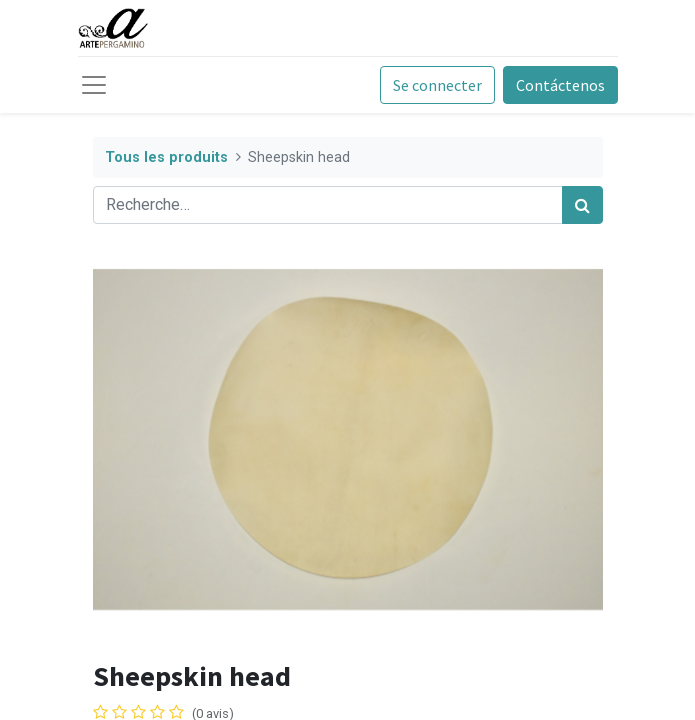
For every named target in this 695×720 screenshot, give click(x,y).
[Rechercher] (582, 205)
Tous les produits (166, 157)
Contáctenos (560, 85)
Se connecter (437, 85)
